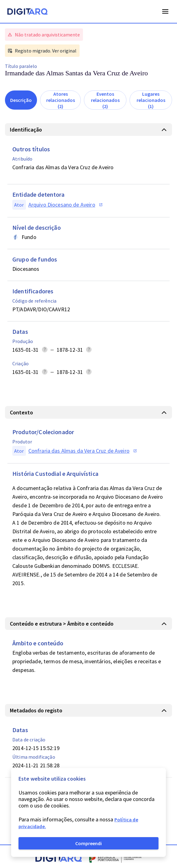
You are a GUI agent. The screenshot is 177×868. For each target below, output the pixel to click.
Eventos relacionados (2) (105, 100)
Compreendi (88, 843)
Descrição (21, 100)
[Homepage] (27, 12)
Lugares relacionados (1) (151, 100)
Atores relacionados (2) (61, 100)
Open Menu (165, 11)
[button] (88, 130)
